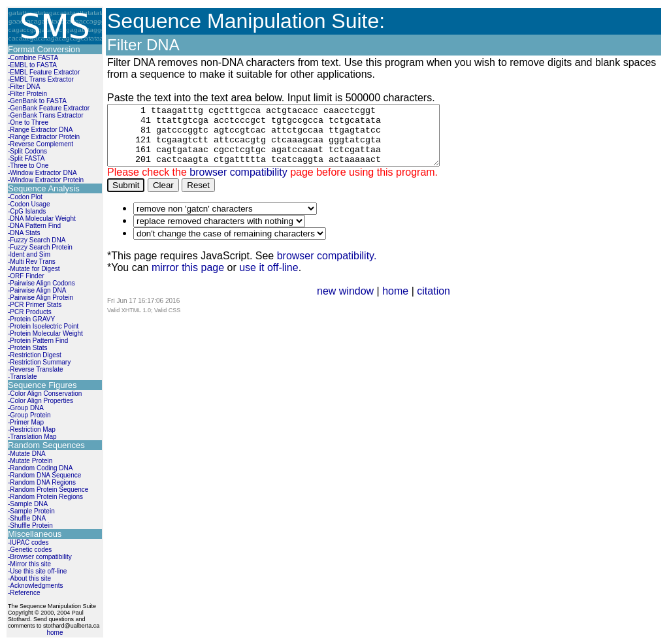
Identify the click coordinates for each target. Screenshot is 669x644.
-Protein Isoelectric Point (43, 326)
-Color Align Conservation (45, 394)
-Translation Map (32, 437)
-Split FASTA (26, 158)
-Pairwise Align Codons (41, 283)
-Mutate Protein (30, 461)
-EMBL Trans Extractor (41, 79)
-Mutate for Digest (34, 269)
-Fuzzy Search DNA (37, 240)
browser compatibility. (327, 267)
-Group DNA (26, 408)
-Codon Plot (25, 197)
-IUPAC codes (28, 542)
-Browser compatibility (40, 557)
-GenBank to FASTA (37, 101)
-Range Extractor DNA (40, 130)
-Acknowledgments (35, 586)
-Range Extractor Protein (44, 137)
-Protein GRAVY (31, 319)
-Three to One (28, 166)
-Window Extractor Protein (46, 180)
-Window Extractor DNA (42, 173)
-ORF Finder (26, 276)
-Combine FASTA (33, 58)
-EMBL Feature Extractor (44, 72)
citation (433, 303)
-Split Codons (27, 151)
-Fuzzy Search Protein (40, 247)
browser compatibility (238, 184)
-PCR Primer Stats (35, 305)
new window (345, 303)
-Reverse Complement (41, 144)
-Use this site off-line (37, 571)
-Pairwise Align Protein (41, 298)
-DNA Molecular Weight (42, 218)
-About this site (29, 578)
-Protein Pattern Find (38, 341)
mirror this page (188, 279)
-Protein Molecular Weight (45, 333)
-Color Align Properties (41, 401)
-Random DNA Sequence (44, 475)
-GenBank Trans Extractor (46, 115)
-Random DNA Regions (42, 482)
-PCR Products (30, 312)
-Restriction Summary (39, 362)
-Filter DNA (24, 87)
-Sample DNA (28, 504)
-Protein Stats (28, 348)
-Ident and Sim (29, 254)
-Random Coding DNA (41, 468)
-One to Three (28, 122)
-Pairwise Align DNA (37, 290)
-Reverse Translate (35, 369)
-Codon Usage (29, 204)
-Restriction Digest (35, 355)
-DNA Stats (24, 233)
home (55, 633)
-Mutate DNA (27, 454)
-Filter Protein (27, 94)
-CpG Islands (27, 211)
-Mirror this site (29, 564)
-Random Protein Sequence (48, 490)
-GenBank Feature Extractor (49, 108)
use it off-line (269, 279)
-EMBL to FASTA (32, 65)
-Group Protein (29, 415)
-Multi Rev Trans (32, 262)
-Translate (23, 377)
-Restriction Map (32, 429)
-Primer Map (26, 422)
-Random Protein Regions (45, 497)
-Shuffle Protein (30, 525)
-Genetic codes (30, 550)
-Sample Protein (31, 511)
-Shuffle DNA (27, 518)
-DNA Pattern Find (34, 226)
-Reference (24, 593)
